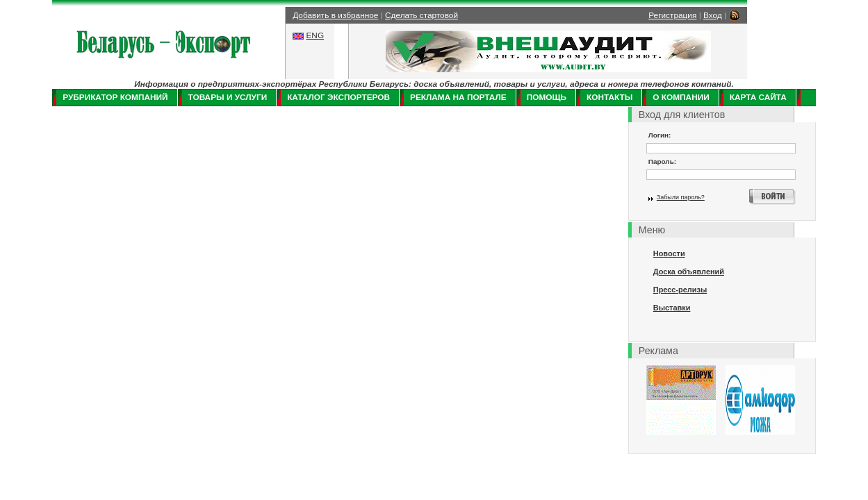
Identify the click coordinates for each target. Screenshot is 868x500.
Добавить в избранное (335, 15)
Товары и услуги (228, 97)
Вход (713, 15)
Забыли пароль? (681, 197)
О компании (681, 97)
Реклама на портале (458, 97)
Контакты (609, 97)
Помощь (547, 97)
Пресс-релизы (680, 290)
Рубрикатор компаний (115, 97)
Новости (669, 253)
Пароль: (662, 161)
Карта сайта (758, 97)
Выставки (672, 308)
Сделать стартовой (421, 15)
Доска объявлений (689, 272)
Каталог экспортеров (338, 97)
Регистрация (672, 15)
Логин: (660, 135)
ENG (315, 35)
